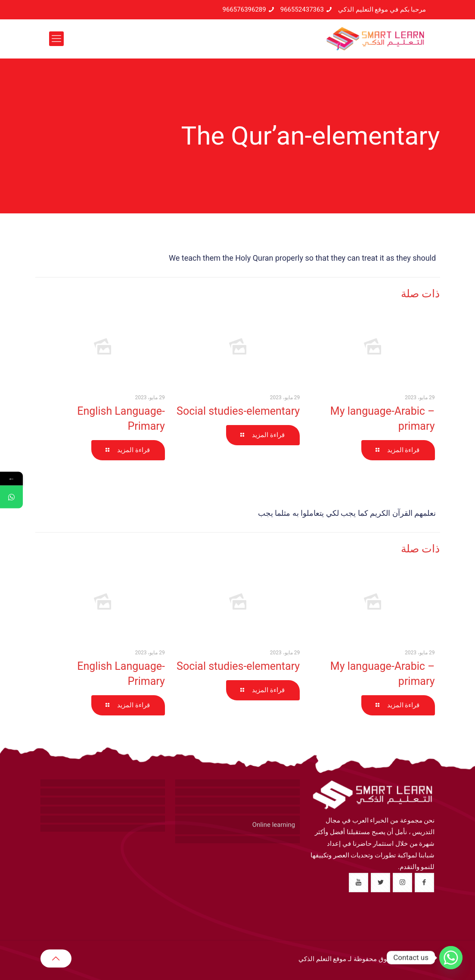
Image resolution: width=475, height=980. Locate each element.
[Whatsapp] (451, 958)
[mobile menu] (56, 39)
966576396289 (244, 9)
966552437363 (302, 9)
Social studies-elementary (238, 411)
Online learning (274, 825)
